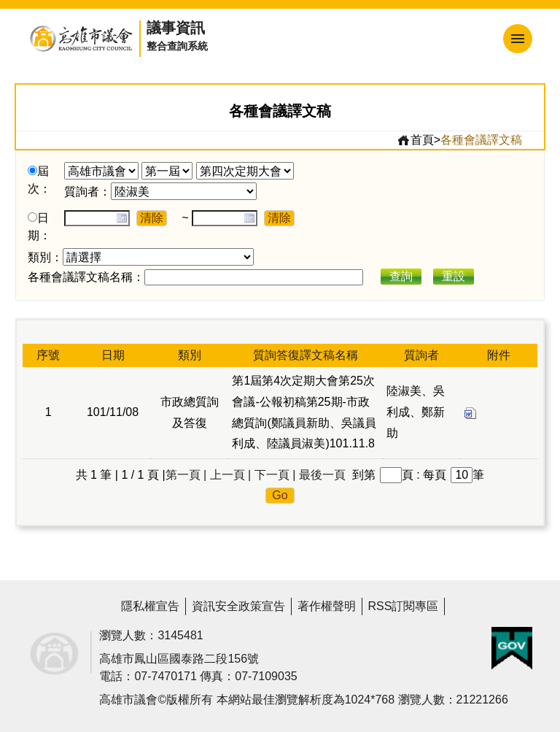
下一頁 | (275, 475)
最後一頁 (322, 475)
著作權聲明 (327, 606)
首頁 (415, 140)
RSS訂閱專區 (404, 606)
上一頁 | (231, 475)
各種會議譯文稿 (481, 140)
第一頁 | (186, 475)
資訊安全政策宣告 (238, 606)
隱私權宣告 (150, 606)
